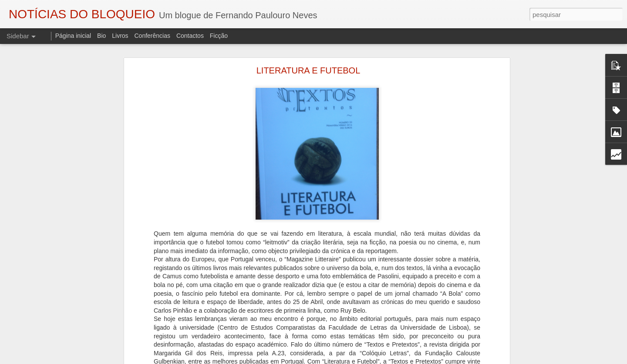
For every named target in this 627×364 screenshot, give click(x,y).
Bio (101, 36)
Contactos (190, 36)
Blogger (383, 359)
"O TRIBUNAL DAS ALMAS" (54, 347)
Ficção (219, 36)
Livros (120, 36)
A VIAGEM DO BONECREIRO (57, 327)
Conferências (152, 36)
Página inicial (73, 36)
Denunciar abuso (412, 359)
